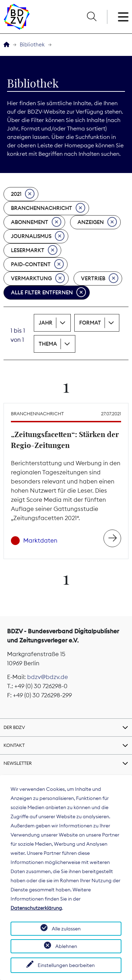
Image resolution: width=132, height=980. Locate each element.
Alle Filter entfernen (48, 293)
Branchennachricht (48, 208)
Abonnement (36, 222)
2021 (23, 194)
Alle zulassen (66, 929)
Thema (48, 344)
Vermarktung (38, 278)
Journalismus (38, 236)
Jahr (46, 323)
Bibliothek (32, 44)
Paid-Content (37, 264)
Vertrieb (100, 278)
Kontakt (14, 745)
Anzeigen (97, 222)
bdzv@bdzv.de (48, 677)
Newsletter (18, 763)
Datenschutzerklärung (36, 908)
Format (90, 323)
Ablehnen (66, 946)
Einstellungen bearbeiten (66, 965)
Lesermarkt (34, 250)
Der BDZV (14, 727)
